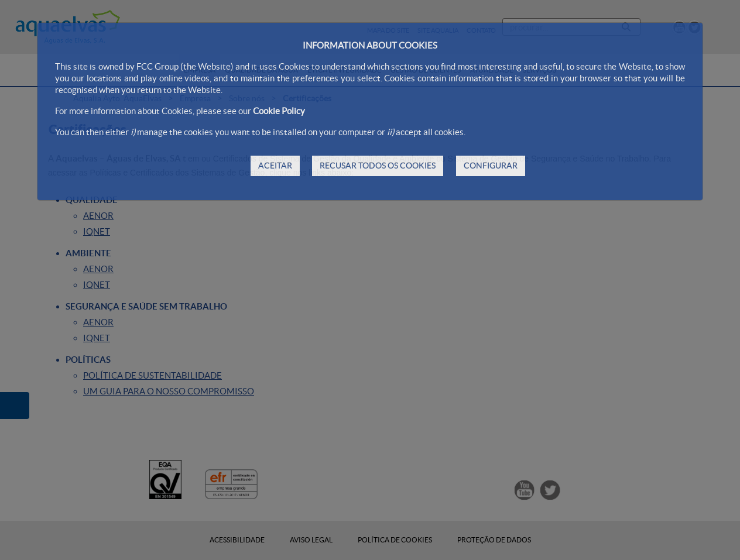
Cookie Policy (279, 111)
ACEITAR (275, 166)
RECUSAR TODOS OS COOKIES (378, 166)
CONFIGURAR (491, 166)
